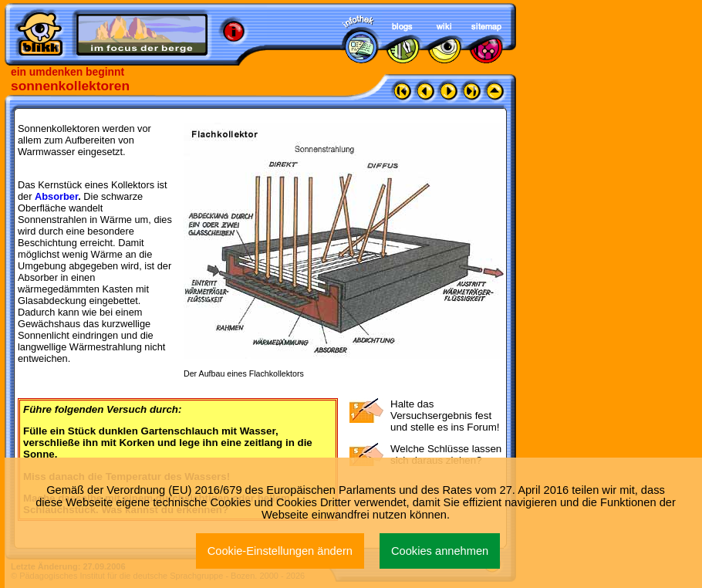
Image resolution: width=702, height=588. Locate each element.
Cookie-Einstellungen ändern (280, 551)
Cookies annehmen (440, 551)
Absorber (58, 196)
